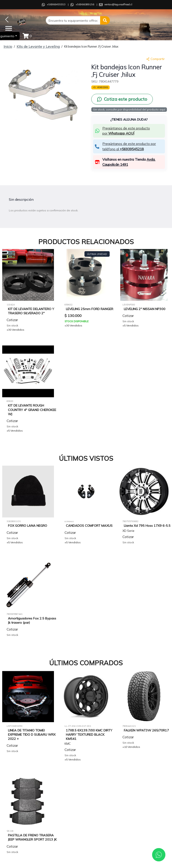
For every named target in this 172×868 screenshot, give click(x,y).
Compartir (155, 59)
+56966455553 (56, 4)
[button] (105, 20)
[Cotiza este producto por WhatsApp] (122, 99)
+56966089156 (85, 4)
